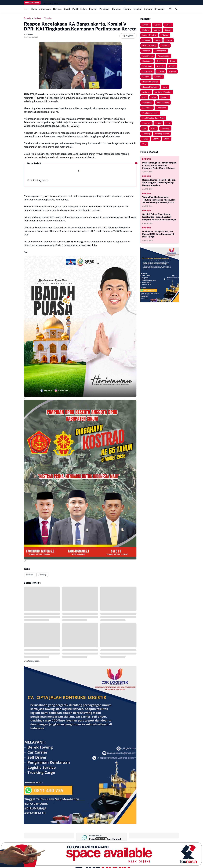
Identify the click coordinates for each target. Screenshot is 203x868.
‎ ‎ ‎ (49, 835)
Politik (75, 9)
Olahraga (117, 9)
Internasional (45, 9)
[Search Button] (177, 9)
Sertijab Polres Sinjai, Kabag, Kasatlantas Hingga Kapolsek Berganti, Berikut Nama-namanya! (159, 217)
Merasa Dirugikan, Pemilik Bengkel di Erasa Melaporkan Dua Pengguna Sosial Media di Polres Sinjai (159, 166)
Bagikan (128, 36)
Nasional (57, 9)
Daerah (67, 9)
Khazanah (159, 9)
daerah (147, 159)
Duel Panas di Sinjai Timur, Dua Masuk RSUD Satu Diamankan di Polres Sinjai (158, 234)
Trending (42, 575)
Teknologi (137, 9)
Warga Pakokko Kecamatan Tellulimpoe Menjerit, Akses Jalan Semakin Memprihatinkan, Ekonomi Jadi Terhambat (159, 200)
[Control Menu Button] (170, 9)
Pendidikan (105, 9)
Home (34, 9)
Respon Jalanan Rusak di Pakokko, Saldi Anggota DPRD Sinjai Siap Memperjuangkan (159, 183)
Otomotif (148, 9)
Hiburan (127, 9)
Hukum (84, 9)
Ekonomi (93, 9)
